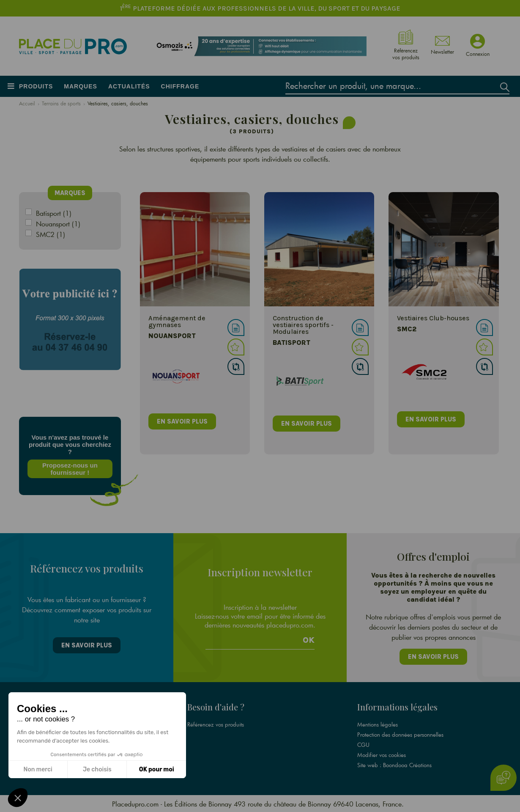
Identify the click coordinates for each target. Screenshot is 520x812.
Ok (309, 640)
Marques (81, 86)
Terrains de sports (61, 103)
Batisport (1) (54, 213)
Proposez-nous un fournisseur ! (70, 469)
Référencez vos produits (216, 724)
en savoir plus (182, 421)
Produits (36, 86)
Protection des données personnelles (400, 734)
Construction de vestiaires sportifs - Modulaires (303, 325)
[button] (18, 798)
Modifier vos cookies (382, 754)
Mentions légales (378, 724)
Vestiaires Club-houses (433, 318)
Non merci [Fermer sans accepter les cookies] (38, 769)
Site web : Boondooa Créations (394, 765)
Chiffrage (180, 86)
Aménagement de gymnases (177, 321)
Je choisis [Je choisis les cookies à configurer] (97, 769)
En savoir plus (87, 645)
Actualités (129, 86)
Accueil (27, 103)
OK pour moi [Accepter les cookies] (157, 769)
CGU (363, 744)
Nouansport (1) (58, 224)
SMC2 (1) (51, 234)
